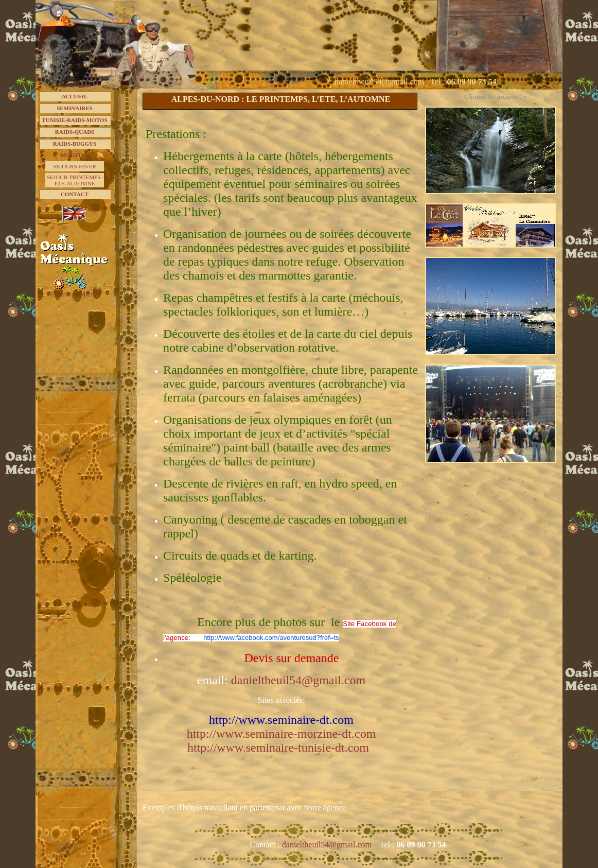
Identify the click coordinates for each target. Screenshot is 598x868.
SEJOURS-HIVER (75, 166)
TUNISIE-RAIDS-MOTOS (75, 120)
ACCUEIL (75, 96)
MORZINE (75, 155)
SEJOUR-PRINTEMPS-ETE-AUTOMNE (75, 180)
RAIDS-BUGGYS (75, 144)
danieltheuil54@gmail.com (328, 845)
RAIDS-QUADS (75, 132)
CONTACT (75, 194)
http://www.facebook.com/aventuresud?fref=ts (271, 638)
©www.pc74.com (75, 294)
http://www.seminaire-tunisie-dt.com (278, 748)
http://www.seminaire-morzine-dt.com (282, 734)
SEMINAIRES (75, 108)
